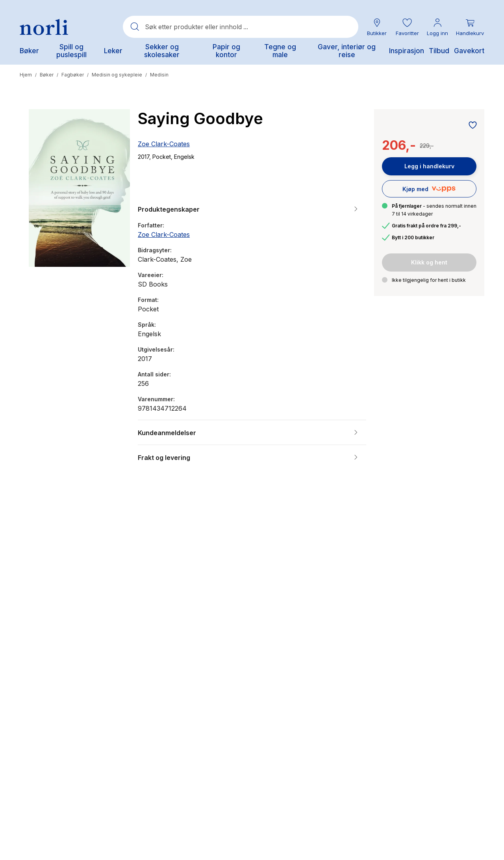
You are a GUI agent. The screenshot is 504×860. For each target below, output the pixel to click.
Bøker (47, 75)
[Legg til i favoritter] (471, 126)
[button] (407, 27)
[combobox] (241, 27)
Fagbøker (73, 75)
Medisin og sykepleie (117, 75)
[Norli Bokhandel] (44, 27)
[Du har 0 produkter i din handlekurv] (470, 27)
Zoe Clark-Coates (164, 144)
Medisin (159, 75)
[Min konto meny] (437, 27)
